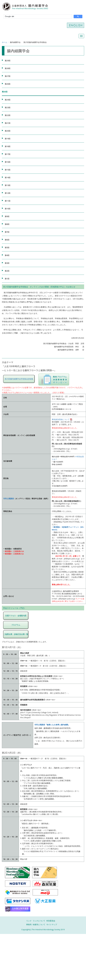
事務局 (29, 924)
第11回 (8, 201)
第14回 (8, 177)
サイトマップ (52, 924)
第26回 (8, 84)
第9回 (7, 216)
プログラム (16, 625)
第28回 (8, 68)
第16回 (8, 162)
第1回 (7, 279)
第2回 (7, 271)
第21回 (8, 123)
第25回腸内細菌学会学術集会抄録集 (19, 379)
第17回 (8, 154)
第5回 (7, 247)
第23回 (8, 107)
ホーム (5, 42)
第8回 (7, 224)
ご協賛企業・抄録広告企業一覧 (16, 634)
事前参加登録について (62, 419)
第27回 (8, 76)
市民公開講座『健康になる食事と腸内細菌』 (52, 725)
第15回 (8, 170)
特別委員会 (51, 921)
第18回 (8, 146)
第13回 (8, 185)
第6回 (7, 240)
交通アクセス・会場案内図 (16, 616)
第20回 (8, 131)
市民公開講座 (9, 499)
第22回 (8, 115)
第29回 (8, 61)
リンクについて (39, 921)
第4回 (7, 255)
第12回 (8, 193)
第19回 (8, 139)
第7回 (7, 232)
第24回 (8, 100)
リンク (29, 921)
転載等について (39, 924)
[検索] (38, 16)
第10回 (8, 209)
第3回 (7, 263)
